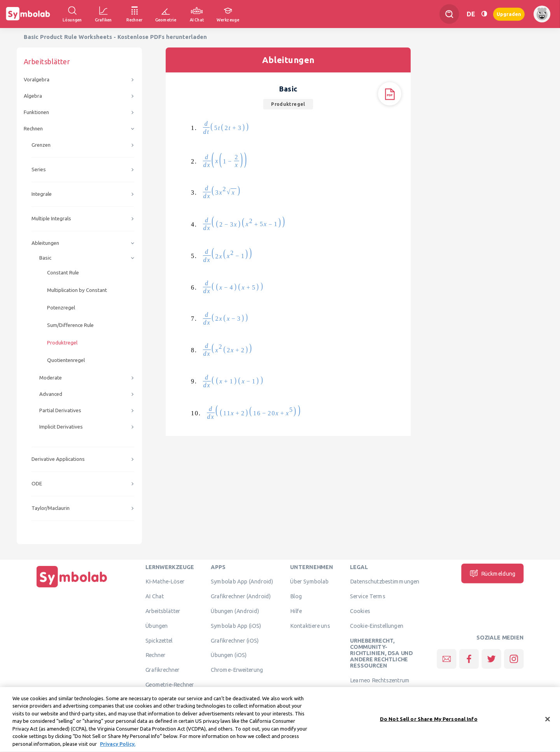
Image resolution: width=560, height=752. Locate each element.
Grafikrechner (163, 670)
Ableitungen (45, 243)
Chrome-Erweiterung (237, 670)
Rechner (156, 655)
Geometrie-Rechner (170, 684)
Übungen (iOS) (229, 655)
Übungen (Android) (235, 611)
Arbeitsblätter (163, 611)
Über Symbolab (309, 582)
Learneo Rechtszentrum (380, 680)
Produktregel (62, 343)
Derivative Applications (58, 459)
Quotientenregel (66, 360)
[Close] (548, 725)
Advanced (51, 394)
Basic (45, 258)
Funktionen (36, 112)
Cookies (360, 611)
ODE (37, 484)
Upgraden (509, 14)
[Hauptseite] (72, 587)
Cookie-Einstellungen (377, 625)
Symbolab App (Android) (242, 582)
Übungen (157, 625)
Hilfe (296, 611)
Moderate (51, 378)
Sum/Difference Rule (70, 325)
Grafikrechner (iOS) (235, 640)
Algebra (33, 96)
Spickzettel (159, 640)
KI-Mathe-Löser (165, 582)
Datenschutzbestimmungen (385, 582)
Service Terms (368, 596)
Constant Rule (63, 273)
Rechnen (33, 129)
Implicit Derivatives (61, 427)
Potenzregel (61, 308)
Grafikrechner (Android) (241, 596)
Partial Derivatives (60, 410)
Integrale (42, 194)
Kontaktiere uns (310, 625)
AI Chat (155, 596)
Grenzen (41, 145)
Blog (296, 596)
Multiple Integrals (51, 219)
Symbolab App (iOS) (236, 625)
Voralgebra (37, 80)
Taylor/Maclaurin (51, 508)
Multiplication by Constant (77, 290)
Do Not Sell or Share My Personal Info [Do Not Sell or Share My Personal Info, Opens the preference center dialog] (429, 725)
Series (39, 170)
